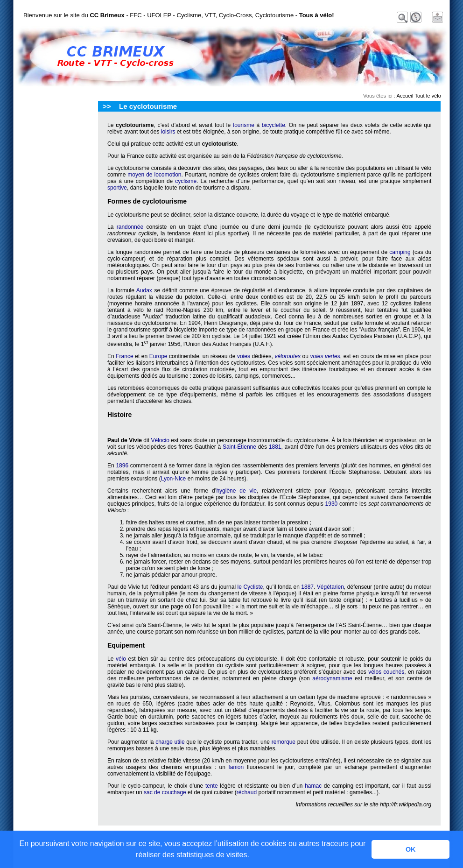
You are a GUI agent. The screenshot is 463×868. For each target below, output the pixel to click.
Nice (180, 479)
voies (244, 356)
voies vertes (325, 356)
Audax (144, 290)
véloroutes (288, 356)
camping (400, 252)
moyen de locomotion (154, 175)
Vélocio (160, 440)
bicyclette (274, 125)
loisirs (168, 132)
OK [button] (411, 849)
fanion (236, 767)
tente (212, 786)
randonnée (130, 227)
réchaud (247, 792)
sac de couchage (165, 792)
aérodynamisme (332, 678)
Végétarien (330, 587)
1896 (122, 466)
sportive (117, 188)
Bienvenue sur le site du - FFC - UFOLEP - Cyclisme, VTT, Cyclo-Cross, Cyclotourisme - (179, 15)
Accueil (405, 96)
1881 (275, 447)
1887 (307, 587)
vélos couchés (386, 672)
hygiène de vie (236, 491)
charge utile (170, 742)
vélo (121, 659)
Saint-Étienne (239, 447)
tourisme (244, 125)
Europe (158, 356)
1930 (332, 504)
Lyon (167, 479)
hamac (313, 786)
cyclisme (186, 181)
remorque (284, 742)
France (124, 356)
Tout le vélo (428, 96)
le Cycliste (250, 587)
